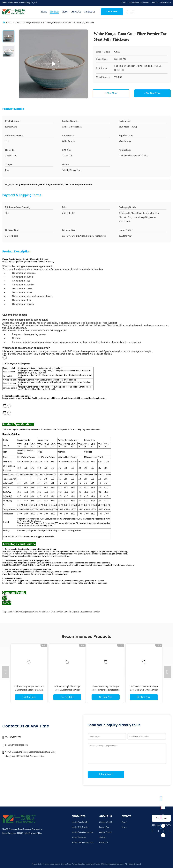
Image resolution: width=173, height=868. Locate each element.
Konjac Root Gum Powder (51, 612)
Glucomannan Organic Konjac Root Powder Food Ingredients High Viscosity (106, 690)
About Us (76, 12)
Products (54, 12)
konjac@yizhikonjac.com (17, 745)
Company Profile (106, 822)
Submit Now (106, 774)
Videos (65, 12)
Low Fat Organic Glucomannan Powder (82, 612)
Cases (124, 822)
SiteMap (103, 837)
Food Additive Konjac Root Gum (23, 612)
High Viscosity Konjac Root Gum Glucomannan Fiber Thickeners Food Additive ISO (29, 690)
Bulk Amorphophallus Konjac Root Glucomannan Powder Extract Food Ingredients (67, 690)
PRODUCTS (18, 23)
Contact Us (90, 12)
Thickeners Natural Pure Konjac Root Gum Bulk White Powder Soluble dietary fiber (144, 690)
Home (44, 12)
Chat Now (112, 12)
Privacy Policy (38, 864)
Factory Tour (104, 827)
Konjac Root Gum (33, 23)
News (124, 827)
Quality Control (105, 832)
